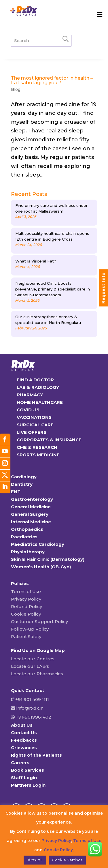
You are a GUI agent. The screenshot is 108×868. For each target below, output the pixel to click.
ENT (16, 492)
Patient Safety (26, 637)
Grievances (24, 748)
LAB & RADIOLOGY (38, 387)
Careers (20, 763)
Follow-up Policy (30, 629)
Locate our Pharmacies (37, 674)
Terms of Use (26, 592)
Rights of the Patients (36, 755)
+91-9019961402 (33, 717)
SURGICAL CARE (35, 425)
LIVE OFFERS (32, 432)
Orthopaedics (27, 529)
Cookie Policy (26, 614)
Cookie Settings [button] (67, 860)
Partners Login (28, 785)
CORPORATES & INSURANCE (49, 440)
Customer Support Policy (39, 622)
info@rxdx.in (30, 708)
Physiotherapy (28, 552)
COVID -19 (28, 410)
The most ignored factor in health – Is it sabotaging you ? (52, 80)
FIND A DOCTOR (35, 380)
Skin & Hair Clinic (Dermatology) (48, 559)
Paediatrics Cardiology (38, 544)
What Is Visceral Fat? (36, 261)
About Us (22, 725)
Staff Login (24, 778)
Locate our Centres (33, 659)
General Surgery (30, 514)
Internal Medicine (31, 522)
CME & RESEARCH (37, 447)
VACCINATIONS (34, 417)
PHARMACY (30, 395)
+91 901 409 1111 (32, 699)
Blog (16, 89)
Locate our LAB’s (30, 666)
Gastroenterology (32, 499)
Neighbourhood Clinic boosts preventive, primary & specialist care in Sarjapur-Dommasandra (53, 289)
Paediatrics (24, 537)
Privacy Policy (26, 599)
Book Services (28, 770)
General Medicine (31, 507)
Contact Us (24, 733)
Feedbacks (24, 740)
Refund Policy (26, 607)
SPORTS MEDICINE (38, 455)
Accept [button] (35, 860)
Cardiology (24, 477)
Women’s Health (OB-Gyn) (41, 567)
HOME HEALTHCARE (40, 402)
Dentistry (22, 484)
